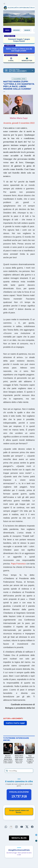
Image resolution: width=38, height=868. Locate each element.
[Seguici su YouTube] (22, 827)
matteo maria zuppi (15, 723)
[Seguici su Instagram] (16, 827)
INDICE (7, 30)
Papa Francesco (18, 564)
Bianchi (29, 30)
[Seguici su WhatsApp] (6, 827)
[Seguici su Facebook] (32, 827)
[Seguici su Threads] (11, 827)
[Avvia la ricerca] (7, 771)
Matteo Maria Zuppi (19, 118)
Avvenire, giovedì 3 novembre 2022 (19, 123)
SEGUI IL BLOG (19, 838)
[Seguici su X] (27, 827)
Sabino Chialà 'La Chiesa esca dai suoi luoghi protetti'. (19, 50)
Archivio (18, 30)
